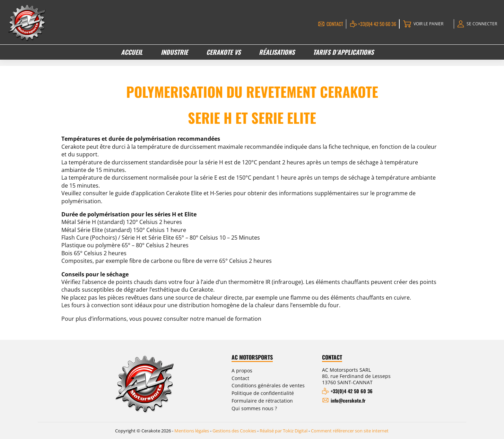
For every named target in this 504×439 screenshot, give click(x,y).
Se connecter (482, 24)
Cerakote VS (223, 52)
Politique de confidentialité (263, 393)
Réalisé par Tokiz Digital (284, 431)
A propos (242, 371)
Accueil (132, 52)
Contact (335, 24)
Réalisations (277, 52)
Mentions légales (192, 431)
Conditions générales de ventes (268, 385)
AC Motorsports (252, 358)
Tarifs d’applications (343, 52)
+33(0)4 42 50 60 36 (377, 24)
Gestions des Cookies (234, 431)
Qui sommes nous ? (254, 408)
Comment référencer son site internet (350, 431)
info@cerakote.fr (348, 400)
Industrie (174, 52)
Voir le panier (428, 24)
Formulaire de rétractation (262, 401)
